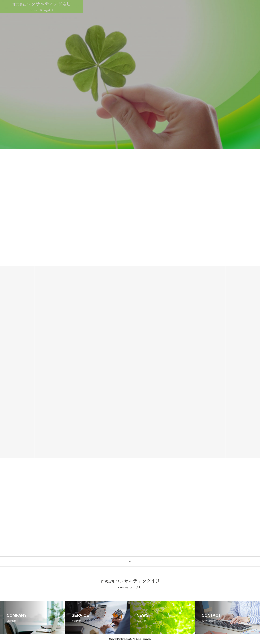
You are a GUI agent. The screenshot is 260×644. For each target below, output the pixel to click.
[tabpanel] (130, 75)
